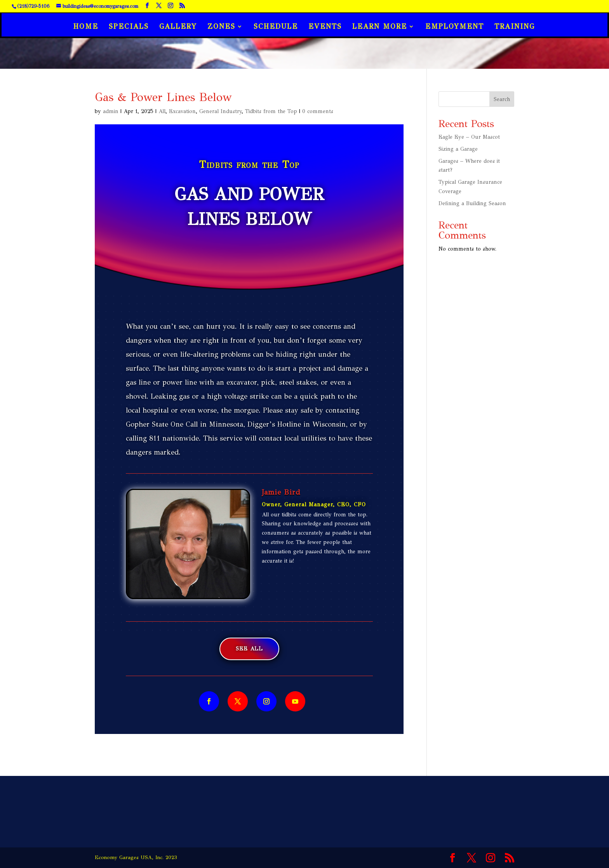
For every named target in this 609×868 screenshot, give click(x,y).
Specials (129, 27)
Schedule (276, 27)
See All (249, 649)
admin (111, 111)
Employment (455, 27)
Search (502, 99)
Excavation (182, 111)
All (162, 111)
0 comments (318, 111)
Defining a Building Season (472, 203)
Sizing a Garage (458, 149)
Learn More (380, 27)
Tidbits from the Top (271, 111)
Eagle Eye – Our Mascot (469, 137)
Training (515, 27)
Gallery (178, 27)
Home (86, 27)
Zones (221, 27)
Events (325, 27)
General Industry (220, 111)
